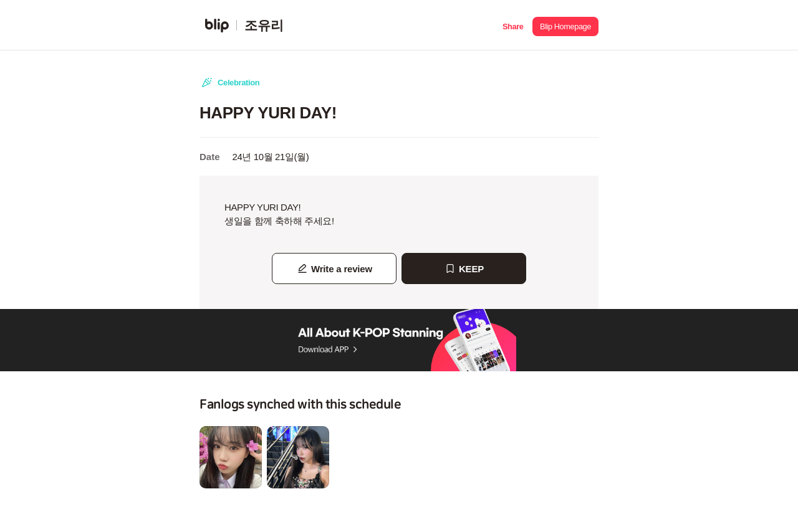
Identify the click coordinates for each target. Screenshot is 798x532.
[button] (513, 25)
